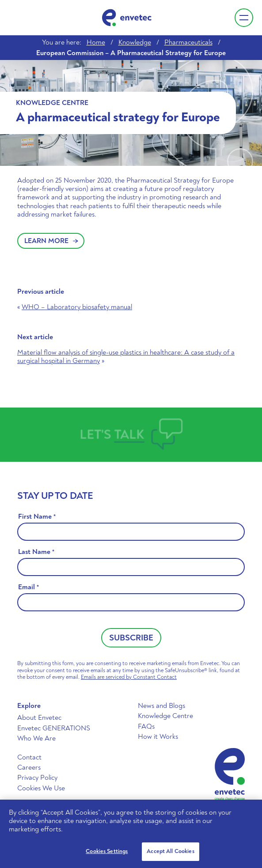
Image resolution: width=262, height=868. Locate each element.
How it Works (158, 737)
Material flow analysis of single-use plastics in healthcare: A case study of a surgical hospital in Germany (126, 357)
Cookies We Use (41, 788)
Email (28, 587)
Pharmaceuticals (188, 42)
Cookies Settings (107, 851)
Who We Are (36, 738)
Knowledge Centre (165, 716)
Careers (29, 767)
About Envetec (39, 718)
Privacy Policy (37, 778)
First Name (37, 517)
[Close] (248, 814)
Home (96, 42)
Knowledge (135, 42)
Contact (29, 757)
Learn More (51, 241)
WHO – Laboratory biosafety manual (77, 307)
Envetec (127, 18)
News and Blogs (161, 706)
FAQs (146, 726)
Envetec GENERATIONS (54, 728)
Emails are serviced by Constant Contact (129, 677)
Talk (129, 434)
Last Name (36, 552)
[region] (131, 834)
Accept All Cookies (170, 851)
